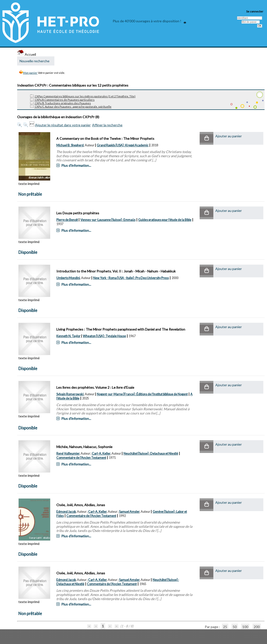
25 (225, 627)
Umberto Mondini (68, 278)
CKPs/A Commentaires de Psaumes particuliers (62, 100)
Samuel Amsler (129, 512)
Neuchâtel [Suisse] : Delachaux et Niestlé (151, 454)
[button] (206, 138)
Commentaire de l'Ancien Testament (81, 458)
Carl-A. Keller (101, 454)
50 (235, 627)
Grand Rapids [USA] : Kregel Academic (123, 145)
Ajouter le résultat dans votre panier (63, 125)
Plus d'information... (76, 165)
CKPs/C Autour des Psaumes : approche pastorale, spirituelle (71, 107)
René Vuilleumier (68, 454)
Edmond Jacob (66, 512)
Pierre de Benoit (67, 220)
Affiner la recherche (107, 125)
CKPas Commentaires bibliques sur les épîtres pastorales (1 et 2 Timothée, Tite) (83, 96)
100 (245, 627)
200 (257, 627)
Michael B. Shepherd (70, 145)
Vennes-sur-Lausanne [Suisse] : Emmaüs (108, 220)
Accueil (27, 54)
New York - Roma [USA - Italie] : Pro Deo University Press (131, 278)
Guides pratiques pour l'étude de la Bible (165, 220)
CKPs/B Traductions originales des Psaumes (61, 103)
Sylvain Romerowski (70, 394)
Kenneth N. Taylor (68, 336)
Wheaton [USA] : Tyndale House (104, 336)
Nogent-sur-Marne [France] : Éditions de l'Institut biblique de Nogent (142, 394)
